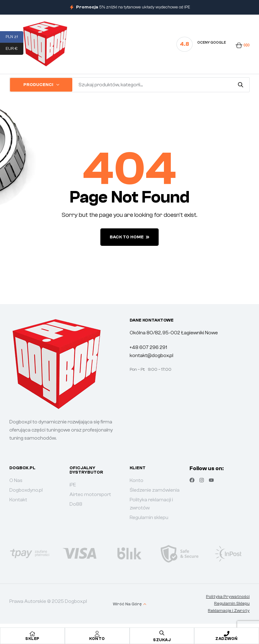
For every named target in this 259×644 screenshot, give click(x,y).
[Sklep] (32, 634)
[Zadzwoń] (227, 634)
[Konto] (97, 634)
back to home (129, 237)
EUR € (14, 49)
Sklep (32, 639)
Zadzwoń (227, 639)
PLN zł (15, 37)
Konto (97, 639)
